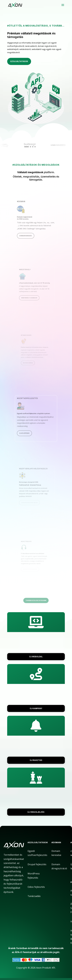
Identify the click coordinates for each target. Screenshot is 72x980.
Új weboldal (36, 657)
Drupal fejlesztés (37, 864)
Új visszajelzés (36, 812)
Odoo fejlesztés (36, 887)
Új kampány (36, 708)
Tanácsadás (34, 896)
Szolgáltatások (19, 61)
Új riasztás (36, 760)
